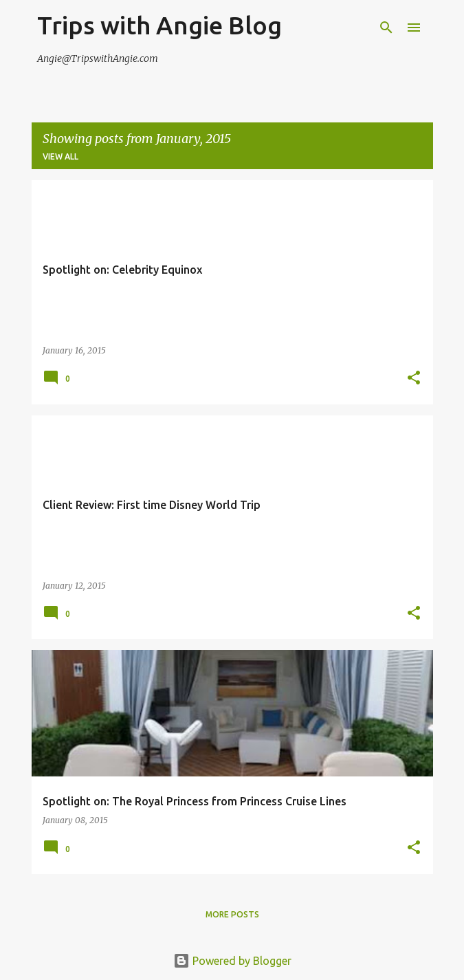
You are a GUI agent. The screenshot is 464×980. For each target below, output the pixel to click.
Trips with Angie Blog (159, 25)
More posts (232, 914)
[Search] (386, 28)
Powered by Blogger (232, 961)
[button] (414, 379)
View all (60, 156)
